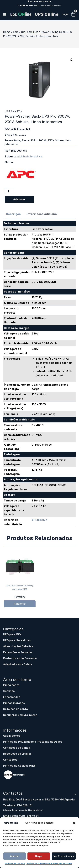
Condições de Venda (17, 748)
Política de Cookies (15, 864)
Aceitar (15, 856)
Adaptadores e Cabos (18, 664)
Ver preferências (64, 856)
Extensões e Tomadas (18, 652)
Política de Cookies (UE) (19, 766)
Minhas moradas (14, 703)
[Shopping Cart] (73, 14)
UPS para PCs (13, 111)
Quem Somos (12, 736)
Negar (39, 856)
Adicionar (19, 199)
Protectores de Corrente (20, 658)
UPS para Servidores (17, 640)
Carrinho (9, 691)
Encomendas (12, 697)
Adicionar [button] (20, 604)
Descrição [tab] (13, 214)
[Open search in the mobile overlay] (58, 14)
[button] (74, 823)
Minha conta (11, 685)
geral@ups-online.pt (25, 816)
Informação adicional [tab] (42, 214)
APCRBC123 (39, 520)
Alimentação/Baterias (18, 646)
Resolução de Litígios (17, 754)
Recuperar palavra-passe (20, 715)
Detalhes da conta (16, 709)
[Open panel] (5, 14)
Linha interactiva (31, 157)
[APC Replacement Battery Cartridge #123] (20, 566)
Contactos (10, 760)
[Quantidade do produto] (10, 191)
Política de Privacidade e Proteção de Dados (49, 864)
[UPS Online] (34, 14)
